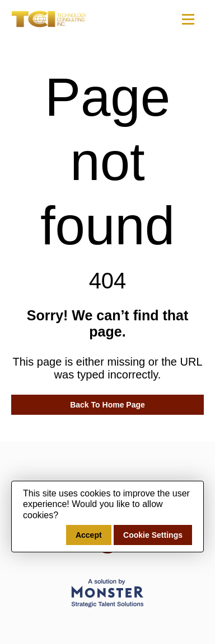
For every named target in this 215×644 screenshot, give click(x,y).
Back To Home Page (107, 405)
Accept (89, 535)
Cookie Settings (153, 535)
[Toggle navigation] (188, 19)
